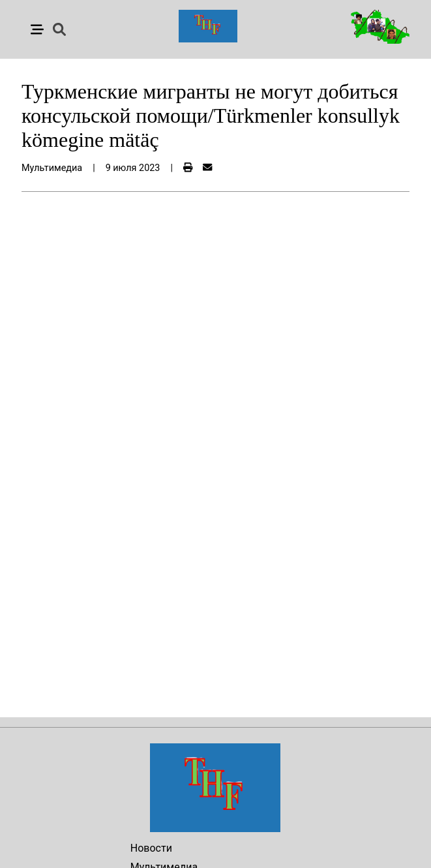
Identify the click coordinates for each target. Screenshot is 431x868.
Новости (151, 848)
